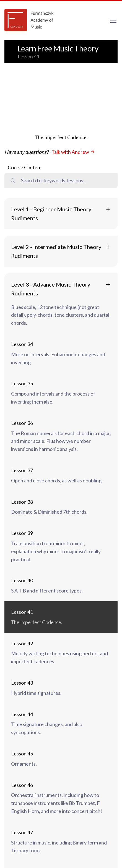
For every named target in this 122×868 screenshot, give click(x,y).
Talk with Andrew (73, 152)
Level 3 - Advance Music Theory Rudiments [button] (51, 289)
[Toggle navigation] (113, 20)
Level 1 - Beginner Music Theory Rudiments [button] (51, 214)
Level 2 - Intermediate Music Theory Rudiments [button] (56, 251)
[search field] (66, 180)
